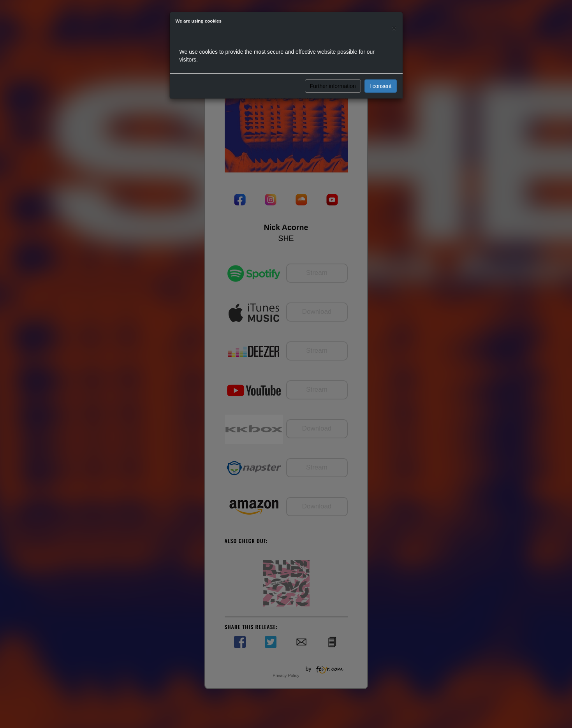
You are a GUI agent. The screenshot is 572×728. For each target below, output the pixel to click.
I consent (381, 86)
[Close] (394, 28)
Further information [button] (333, 86)
